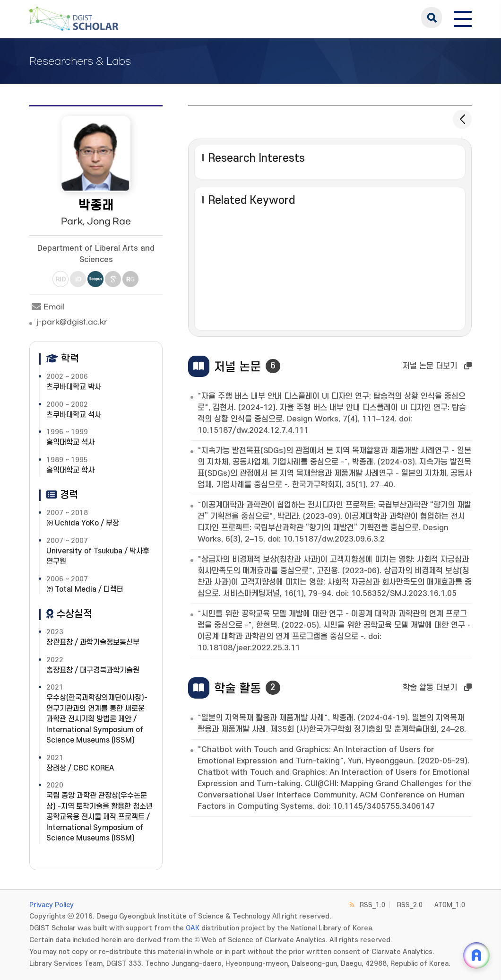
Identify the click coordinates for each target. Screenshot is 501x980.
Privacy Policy (52, 905)
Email (47, 307)
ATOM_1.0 (450, 905)
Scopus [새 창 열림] (95, 279)
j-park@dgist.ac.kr (72, 322)
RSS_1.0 (372, 905)
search (432, 17)
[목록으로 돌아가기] (462, 119)
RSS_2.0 (410, 905)
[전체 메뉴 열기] (463, 17)
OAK (193, 928)
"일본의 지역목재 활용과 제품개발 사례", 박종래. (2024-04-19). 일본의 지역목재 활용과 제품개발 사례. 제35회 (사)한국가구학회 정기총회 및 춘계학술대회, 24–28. (332, 724)
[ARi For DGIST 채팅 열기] (476, 955)
